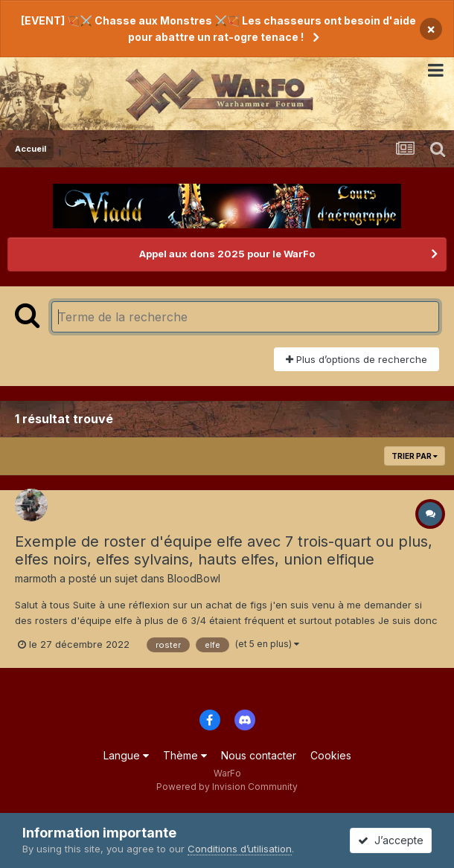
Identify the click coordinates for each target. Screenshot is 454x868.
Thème (185, 755)
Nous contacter (259, 755)
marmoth (36, 578)
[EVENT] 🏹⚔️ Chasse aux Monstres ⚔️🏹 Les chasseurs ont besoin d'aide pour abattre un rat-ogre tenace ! (218, 29)
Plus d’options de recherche (357, 359)
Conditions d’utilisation (240, 849)
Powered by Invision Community (227, 787)
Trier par (415, 456)
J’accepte (391, 840)
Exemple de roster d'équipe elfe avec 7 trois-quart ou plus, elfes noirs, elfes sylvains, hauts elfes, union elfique (224, 550)
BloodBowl (194, 578)
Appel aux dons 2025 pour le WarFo (227, 254)
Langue (126, 755)
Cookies (331, 755)
